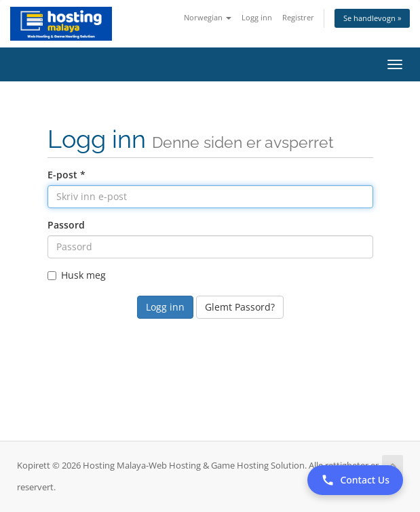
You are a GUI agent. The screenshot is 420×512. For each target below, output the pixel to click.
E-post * (66, 175)
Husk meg (77, 275)
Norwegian (208, 17)
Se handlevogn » (372, 18)
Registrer (298, 17)
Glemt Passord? (240, 307)
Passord (66, 225)
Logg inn (257, 17)
